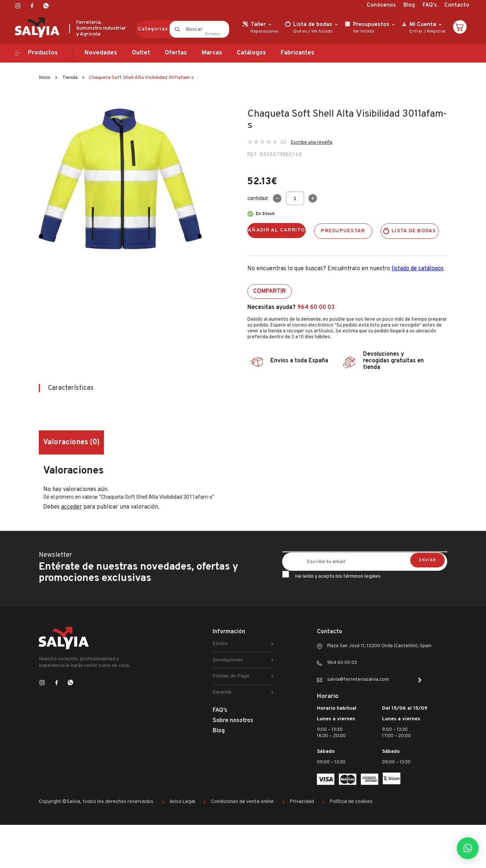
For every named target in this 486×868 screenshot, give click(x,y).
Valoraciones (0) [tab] (71, 442)
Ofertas (176, 53)
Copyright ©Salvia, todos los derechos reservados (96, 802)
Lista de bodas (414, 231)
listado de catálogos (418, 269)
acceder (72, 507)
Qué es (300, 31)
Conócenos (381, 5)
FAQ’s (430, 5)
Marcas (212, 53)
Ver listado (322, 31)
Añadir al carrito (276, 230)
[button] (468, 848)
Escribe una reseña (312, 143)
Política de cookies (351, 802)
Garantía (222, 692)
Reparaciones (264, 31)
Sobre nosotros (233, 721)
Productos (43, 53)
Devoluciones (228, 660)
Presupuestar (343, 231)
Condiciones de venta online (242, 802)
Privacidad (302, 802)
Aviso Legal (182, 802)
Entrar (416, 31)
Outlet (141, 53)
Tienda (70, 78)
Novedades (101, 53)
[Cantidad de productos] (295, 198)
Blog (409, 5)
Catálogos (251, 53)
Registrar (437, 31)
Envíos (220, 644)
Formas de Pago (231, 676)
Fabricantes (298, 53)
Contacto (457, 5)
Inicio (45, 78)
